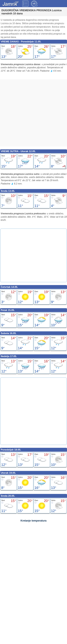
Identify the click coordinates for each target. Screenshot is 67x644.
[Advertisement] (33, 113)
